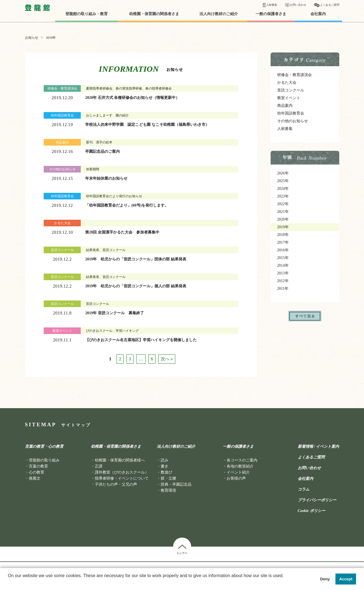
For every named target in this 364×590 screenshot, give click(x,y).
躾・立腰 (168, 478)
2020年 (283, 219)
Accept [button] (346, 579)
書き (165, 466)
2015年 (283, 258)
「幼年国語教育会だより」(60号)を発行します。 (127, 205)
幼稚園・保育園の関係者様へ (120, 460)
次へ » (167, 359)
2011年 (283, 289)
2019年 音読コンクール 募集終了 (115, 313)
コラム (304, 489)
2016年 (283, 250)
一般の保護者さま (271, 14)
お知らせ (32, 38)
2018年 (283, 235)
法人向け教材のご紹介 (219, 14)
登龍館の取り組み (44, 460)
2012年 (283, 281)
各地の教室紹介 (240, 466)
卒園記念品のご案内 (102, 151)
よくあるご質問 (330, 5)
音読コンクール (291, 90)
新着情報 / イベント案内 (319, 447)
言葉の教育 (38, 466)
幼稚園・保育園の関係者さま (154, 14)
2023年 (283, 196)
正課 (99, 466)
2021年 (283, 212)
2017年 (283, 242)
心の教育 (37, 472)
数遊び (166, 472)
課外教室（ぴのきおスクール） (122, 472)
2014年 (283, 265)
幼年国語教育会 (291, 113)
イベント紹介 (238, 472)
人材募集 (272, 5)
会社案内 (318, 14)
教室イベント (289, 98)
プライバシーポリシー (317, 500)
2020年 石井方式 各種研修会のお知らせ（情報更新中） (132, 98)
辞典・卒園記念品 (176, 484)
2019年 (283, 227)
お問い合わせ (298, 5)
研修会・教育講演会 (294, 75)
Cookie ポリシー (312, 511)
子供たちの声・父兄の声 (116, 484)
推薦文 (35, 478)
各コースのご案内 (242, 460)
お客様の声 (236, 478)
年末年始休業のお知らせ (106, 178)
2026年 (283, 173)
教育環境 (168, 490)
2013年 (283, 273)
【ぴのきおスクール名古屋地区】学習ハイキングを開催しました (141, 340)
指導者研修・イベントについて (122, 478)
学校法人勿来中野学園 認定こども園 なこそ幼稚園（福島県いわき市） (147, 125)
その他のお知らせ (293, 121)
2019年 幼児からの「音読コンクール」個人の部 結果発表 (136, 286)
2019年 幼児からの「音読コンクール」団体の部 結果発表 (136, 259)
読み (165, 460)
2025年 (283, 181)
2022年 (283, 204)
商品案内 (285, 106)
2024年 (283, 189)
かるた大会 (287, 83)
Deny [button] (325, 579)
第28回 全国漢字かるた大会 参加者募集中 (122, 232)
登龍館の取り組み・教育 (87, 14)
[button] (9, 583)
